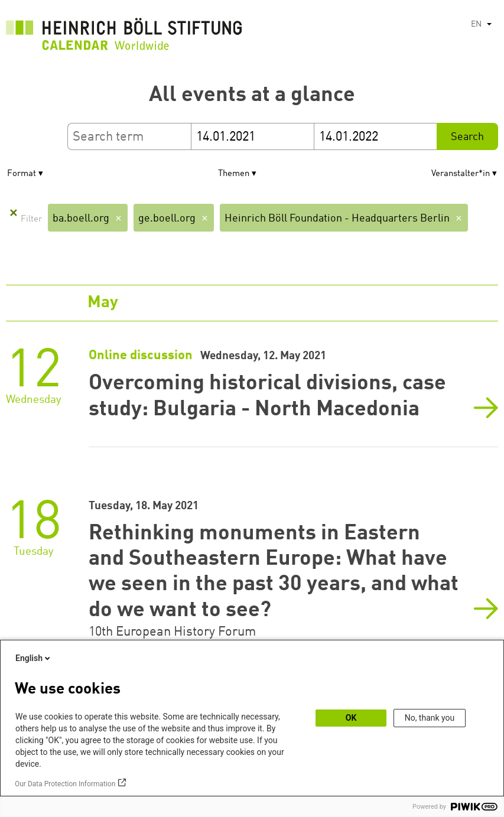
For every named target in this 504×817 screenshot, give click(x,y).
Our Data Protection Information (65, 784)
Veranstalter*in (461, 174)
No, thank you (430, 718)
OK (351, 718)
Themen (234, 174)
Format (22, 174)
